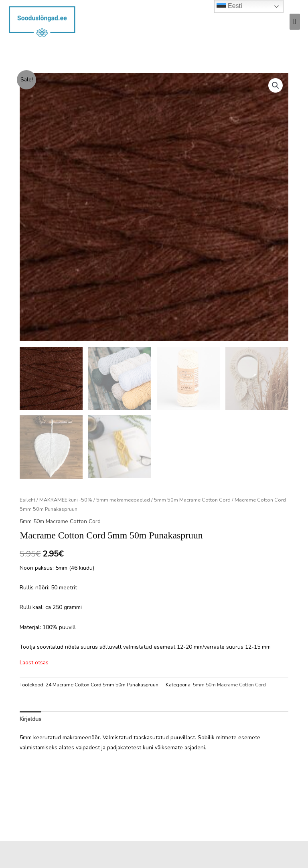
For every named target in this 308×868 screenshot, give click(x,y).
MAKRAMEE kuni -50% (66, 500)
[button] (276, 85)
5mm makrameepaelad (123, 500)
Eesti (229, 6)
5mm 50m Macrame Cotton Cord (192, 500)
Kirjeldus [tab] (30, 719)
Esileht (27, 500)
